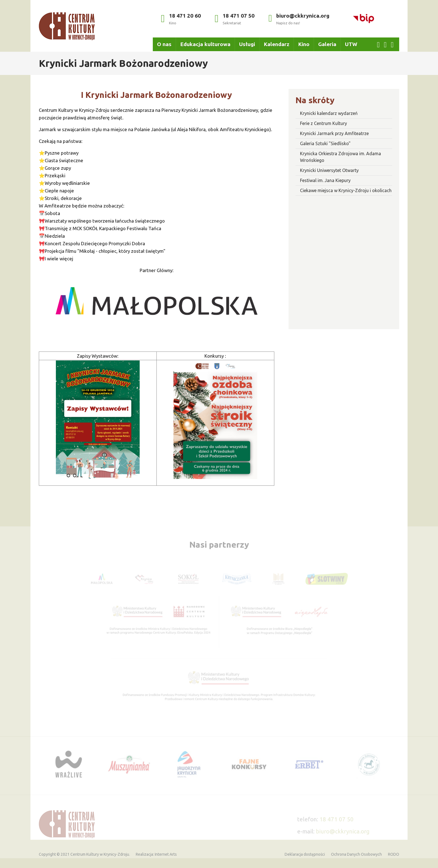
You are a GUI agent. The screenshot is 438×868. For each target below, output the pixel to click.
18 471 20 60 (181, 19)
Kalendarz (277, 44)
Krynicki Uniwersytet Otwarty (329, 170)
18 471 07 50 (235, 19)
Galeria (327, 44)
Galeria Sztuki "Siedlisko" (325, 143)
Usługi (247, 44)
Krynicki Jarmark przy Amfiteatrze (334, 133)
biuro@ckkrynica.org (299, 19)
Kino (304, 44)
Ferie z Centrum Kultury (323, 123)
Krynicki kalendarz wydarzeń (329, 113)
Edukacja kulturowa (205, 44)
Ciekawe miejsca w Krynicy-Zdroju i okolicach (346, 190)
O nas (164, 44)
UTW (351, 44)
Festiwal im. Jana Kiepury (325, 180)
